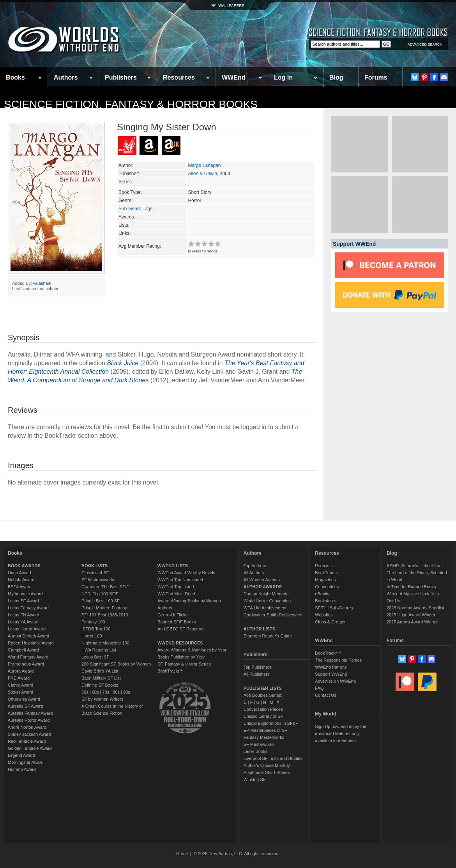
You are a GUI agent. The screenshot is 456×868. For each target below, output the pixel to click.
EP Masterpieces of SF (265, 730)
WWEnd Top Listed (176, 587)
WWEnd (233, 77)
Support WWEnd (331, 674)
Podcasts (324, 566)
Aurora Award (21, 671)
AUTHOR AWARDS (263, 587)
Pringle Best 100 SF (101, 601)
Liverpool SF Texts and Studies (273, 758)
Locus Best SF (95, 657)
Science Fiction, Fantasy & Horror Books (131, 104)
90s (127, 692)
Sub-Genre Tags (135, 209)
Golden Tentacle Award (30, 748)
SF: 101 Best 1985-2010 (105, 615)
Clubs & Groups (330, 622)
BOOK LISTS (95, 566)
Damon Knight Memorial (267, 594)
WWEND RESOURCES (180, 643)
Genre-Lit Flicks (172, 615)
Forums (376, 77)
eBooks (322, 594)
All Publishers (257, 674)
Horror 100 (92, 636)
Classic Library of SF (263, 716)
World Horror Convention (267, 601)
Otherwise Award (24, 699)
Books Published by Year (181, 657)
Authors (66, 77)
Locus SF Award (23, 601)
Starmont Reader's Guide (268, 636)
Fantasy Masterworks (264, 737)
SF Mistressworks (98, 580)
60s (95, 692)
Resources (179, 77)
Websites (324, 615)
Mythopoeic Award (25, 594)
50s (85, 692)
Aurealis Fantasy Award (30, 713)
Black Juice (123, 363)
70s (106, 692)
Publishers (121, 77)
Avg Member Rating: (140, 246)
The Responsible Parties (338, 660)
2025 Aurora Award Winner (412, 622)
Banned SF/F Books (177, 622)
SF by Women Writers (102, 699)
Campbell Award (23, 650)
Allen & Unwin (202, 174)
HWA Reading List (99, 650)
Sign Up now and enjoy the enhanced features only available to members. (340, 733)
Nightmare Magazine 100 (105, 643)
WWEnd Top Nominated (180, 580)
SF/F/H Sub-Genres (334, 608)
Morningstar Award (26, 762)
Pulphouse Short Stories (267, 772)
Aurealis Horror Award (29, 720)
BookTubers (326, 573)
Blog (336, 77)
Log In (283, 77)
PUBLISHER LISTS (263, 688)
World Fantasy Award (28, 657)
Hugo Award (19, 573)
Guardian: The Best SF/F (105, 587)
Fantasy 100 (93, 622)
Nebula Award (21, 580)
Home (182, 854)
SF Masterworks (259, 744)
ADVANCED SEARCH (425, 44)
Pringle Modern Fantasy (104, 608)
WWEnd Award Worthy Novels (186, 573)
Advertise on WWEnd (335, 681)
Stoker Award (20, 692)
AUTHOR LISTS (259, 629)
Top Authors (255, 566)
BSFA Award (20, 587)
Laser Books (255, 751)
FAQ (319, 688)
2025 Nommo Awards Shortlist (415, 608)
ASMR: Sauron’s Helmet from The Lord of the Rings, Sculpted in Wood (417, 573)
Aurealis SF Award (25, 706)
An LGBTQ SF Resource (181, 629)
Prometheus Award (26, 664)
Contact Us (325, 695)
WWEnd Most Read (176, 594)
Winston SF (255, 779)
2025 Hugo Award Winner (411, 615)
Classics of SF (95, 573)
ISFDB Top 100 (96, 629)
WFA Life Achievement (265, 608)
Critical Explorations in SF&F (271, 723)
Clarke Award (20, 685)
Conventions (327, 587)
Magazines (325, 580)
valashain (42, 283)
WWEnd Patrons (331, 667)
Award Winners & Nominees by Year (192, 650)
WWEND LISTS (173, 566)
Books (15, 77)
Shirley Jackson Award (29, 734)
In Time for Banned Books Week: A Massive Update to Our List (413, 594)
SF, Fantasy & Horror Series (184, 664)
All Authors (254, 573)
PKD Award (19, 678)
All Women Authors (262, 580)
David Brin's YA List (100, 671)
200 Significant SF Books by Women (116, 664)
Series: (126, 182)
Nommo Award (22, 769)
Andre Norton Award (27, 727)
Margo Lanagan (204, 165)
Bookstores (326, 601)
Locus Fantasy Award (28, 608)
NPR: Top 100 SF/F (100, 594)
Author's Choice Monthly (267, 765)
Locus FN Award (24, 615)
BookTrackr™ (171, 671)
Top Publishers (258, 667)
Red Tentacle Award (27, 741)
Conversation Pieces (263, 709)
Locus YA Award (23, 622)
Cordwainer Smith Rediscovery (273, 615)
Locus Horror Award (27, 629)
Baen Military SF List (101, 678)
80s (116, 692)
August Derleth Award (28, 636)
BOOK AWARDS (24, 566)
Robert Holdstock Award (31, 643)
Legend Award (21, 755)
